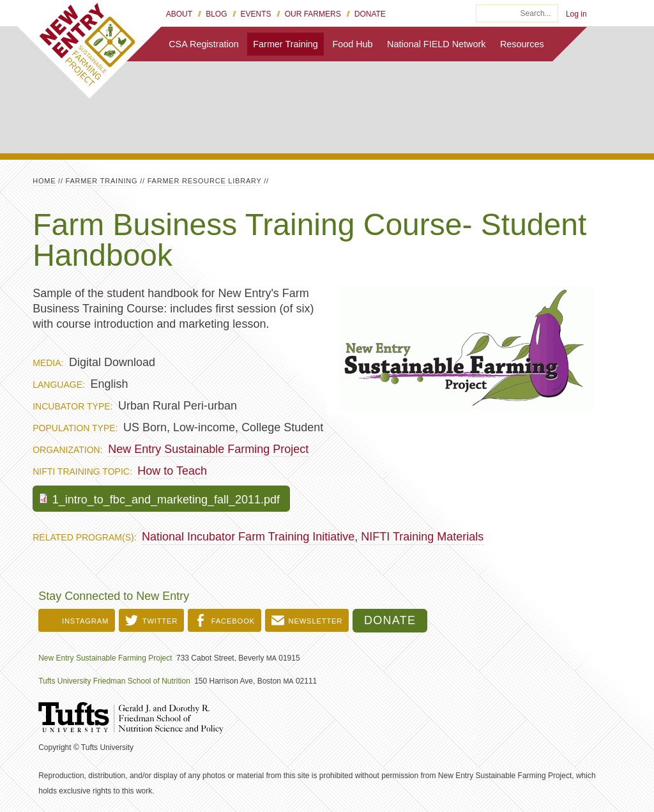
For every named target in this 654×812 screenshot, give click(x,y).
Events (256, 14)
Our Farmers (313, 14)
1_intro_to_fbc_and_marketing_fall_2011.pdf (166, 500)
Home (44, 181)
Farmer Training (285, 44)
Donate (370, 14)
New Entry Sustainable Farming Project (208, 449)
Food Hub (352, 44)
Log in (576, 14)
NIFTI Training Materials (422, 537)
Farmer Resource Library (205, 181)
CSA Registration (204, 44)
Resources (522, 44)
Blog (216, 14)
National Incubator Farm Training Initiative (248, 537)
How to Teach (172, 471)
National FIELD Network (436, 44)
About (179, 14)
